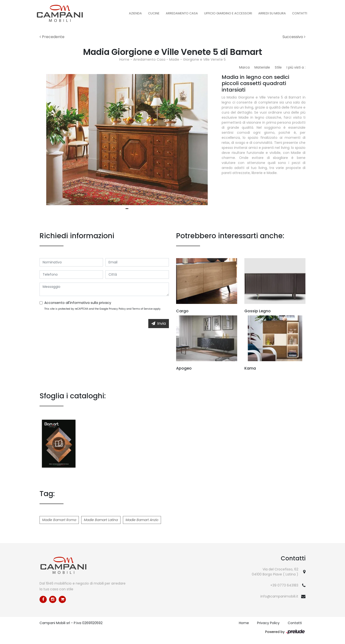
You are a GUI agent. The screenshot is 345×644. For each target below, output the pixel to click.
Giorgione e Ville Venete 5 (204, 59)
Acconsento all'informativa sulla (78, 303)
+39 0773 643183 (284, 585)
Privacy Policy (117, 309)
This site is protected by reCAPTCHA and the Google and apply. (103, 309)
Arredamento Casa (182, 13)
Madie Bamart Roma (59, 520)
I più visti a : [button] (296, 67)
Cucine (154, 13)
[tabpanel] (127, 140)
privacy (105, 303)
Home (124, 59)
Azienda (135, 13)
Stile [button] (278, 67)
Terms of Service (142, 309)
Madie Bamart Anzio (142, 520)
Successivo (294, 37)
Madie (174, 59)
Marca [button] (244, 67)
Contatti (300, 13)
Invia (159, 323)
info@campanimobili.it (279, 596)
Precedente (52, 37)
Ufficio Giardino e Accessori (228, 13)
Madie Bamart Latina (101, 520)
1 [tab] (127, 209)
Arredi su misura (272, 13)
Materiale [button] (262, 67)
